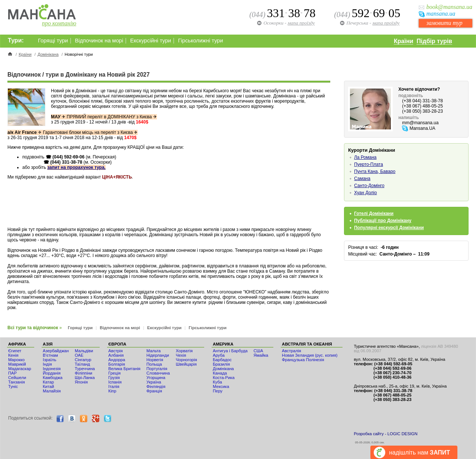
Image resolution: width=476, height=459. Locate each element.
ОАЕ (79, 355)
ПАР (12, 373)
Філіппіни (83, 373)
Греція (114, 373)
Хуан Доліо (365, 193)
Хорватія (184, 351)
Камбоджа (53, 378)
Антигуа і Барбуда (230, 351)
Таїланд (82, 364)
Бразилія (221, 364)
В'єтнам (50, 355)
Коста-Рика (223, 378)
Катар (48, 382)
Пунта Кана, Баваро (375, 171)
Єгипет (15, 351)
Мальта (154, 351)
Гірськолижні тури (201, 41)
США (258, 351)
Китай (48, 386)
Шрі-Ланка (85, 378)
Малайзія (52, 391)
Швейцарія (186, 364)
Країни (403, 41)
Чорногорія (186, 360)
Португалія (157, 369)
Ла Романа (365, 157)
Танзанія (17, 382)
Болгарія (117, 364)
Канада (220, 373)
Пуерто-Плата (369, 164)
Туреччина (85, 369)
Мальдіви (84, 351)
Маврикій (17, 364)
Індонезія (52, 369)
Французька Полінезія (303, 360)
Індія (47, 364)
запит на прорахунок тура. (76, 167)
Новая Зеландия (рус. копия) (310, 355)
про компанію (59, 23)
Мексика (221, 386)
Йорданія (52, 373)
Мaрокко (16, 360)
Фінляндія (156, 386)
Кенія (13, 355)
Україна (154, 382)
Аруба (219, 355)
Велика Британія (124, 369)
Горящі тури (53, 41)
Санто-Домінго (369, 186)
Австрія (115, 351)
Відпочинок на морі (99, 41)
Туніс (13, 386)
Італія (114, 386)
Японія (81, 382)
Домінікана (48, 54)
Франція (154, 391)
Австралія (292, 351)
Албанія (116, 355)
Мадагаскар (20, 369)
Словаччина (158, 373)
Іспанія (115, 382)
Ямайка (261, 355)
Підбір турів (434, 41)
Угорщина (156, 378)
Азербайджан (56, 351)
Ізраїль (49, 360)
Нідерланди (158, 355)
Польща (154, 364)
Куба (217, 382)
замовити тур (444, 23)
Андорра (117, 360)
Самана (362, 179)
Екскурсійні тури (151, 41)
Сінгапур (83, 360)
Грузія (114, 378)
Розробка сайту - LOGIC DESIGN (385, 434)
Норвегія (155, 360)
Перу (218, 391)
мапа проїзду (386, 23)
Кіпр (112, 391)
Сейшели (17, 378)
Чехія (181, 355)
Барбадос (222, 360)
